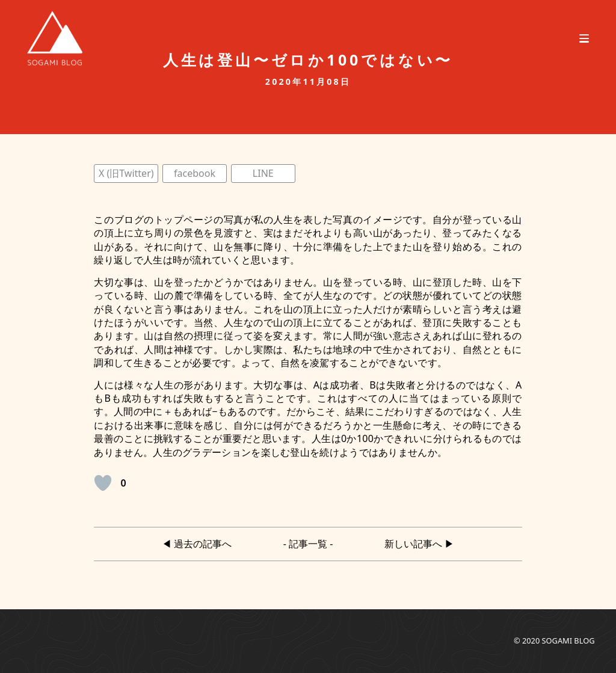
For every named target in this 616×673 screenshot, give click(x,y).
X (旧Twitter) (126, 173)
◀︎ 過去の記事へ (197, 544)
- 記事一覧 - (308, 544)
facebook (195, 173)
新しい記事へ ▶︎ (419, 544)
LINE (263, 173)
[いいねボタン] (103, 483)
